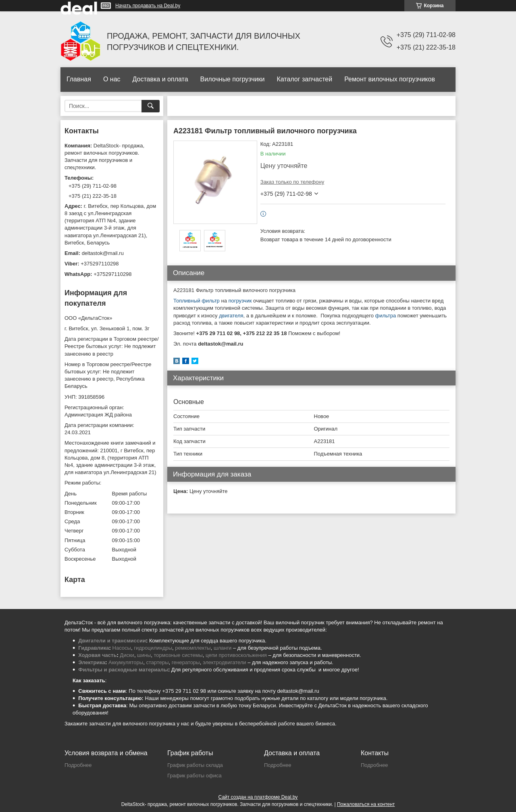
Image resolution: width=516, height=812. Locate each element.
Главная (79, 79)
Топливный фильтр (197, 301)
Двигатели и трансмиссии (112, 641)
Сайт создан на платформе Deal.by (258, 797)
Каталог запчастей (304, 79)
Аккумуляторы (126, 662)
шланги (223, 648)
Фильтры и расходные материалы (123, 670)
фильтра (386, 316)
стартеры (157, 662)
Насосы (122, 648)
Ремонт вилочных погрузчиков (390, 79)
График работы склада (195, 765)
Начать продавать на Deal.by (148, 6)
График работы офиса (195, 776)
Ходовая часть (97, 655)
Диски (127, 655)
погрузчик (240, 301)
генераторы (186, 662)
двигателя (231, 316)
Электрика (92, 662)
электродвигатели (225, 662)
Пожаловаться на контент (366, 804)
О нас (112, 79)
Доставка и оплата (160, 79)
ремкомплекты (193, 648)
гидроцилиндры (153, 648)
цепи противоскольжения (236, 655)
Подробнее (78, 765)
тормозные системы (178, 655)
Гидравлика (94, 648)
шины (144, 655)
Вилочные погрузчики (233, 79)
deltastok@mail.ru (103, 253)
